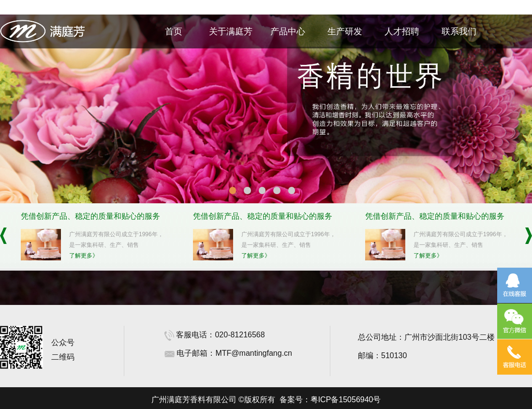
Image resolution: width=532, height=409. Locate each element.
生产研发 (345, 31)
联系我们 (459, 31)
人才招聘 (402, 31)
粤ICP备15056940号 (346, 400)
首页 (174, 31)
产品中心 (288, 31)
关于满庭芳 (231, 31)
